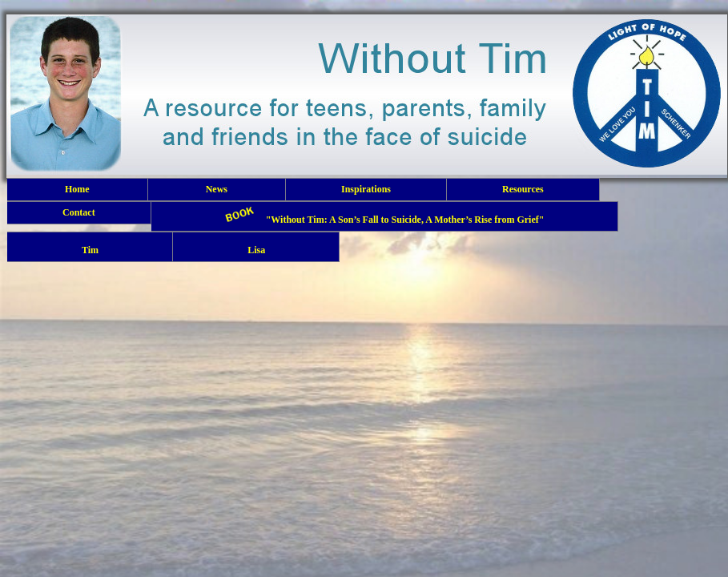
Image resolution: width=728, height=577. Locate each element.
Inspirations (366, 189)
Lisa (256, 246)
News (217, 189)
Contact (79, 212)
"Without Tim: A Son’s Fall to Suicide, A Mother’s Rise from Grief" (385, 216)
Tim (90, 246)
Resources (523, 189)
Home (77, 189)
